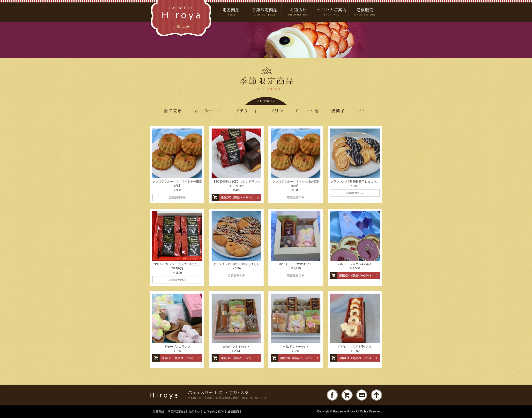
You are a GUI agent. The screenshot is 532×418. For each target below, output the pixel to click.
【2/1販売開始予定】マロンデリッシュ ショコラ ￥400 (236, 186)
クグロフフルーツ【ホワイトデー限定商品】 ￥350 (177, 186)
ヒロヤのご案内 (214, 411)
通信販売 (233, 411)
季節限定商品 (176, 411)
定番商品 (158, 411)
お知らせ (194, 411)
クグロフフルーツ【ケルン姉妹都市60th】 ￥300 (296, 186)
